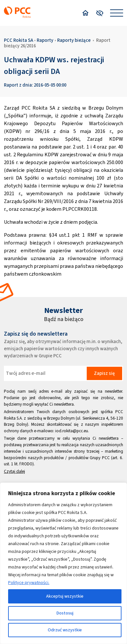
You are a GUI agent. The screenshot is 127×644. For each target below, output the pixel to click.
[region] (63, 563)
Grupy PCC (100, 458)
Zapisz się (104, 373)
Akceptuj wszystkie (65, 596)
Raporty (45, 40)
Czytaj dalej (14, 471)
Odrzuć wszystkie (65, 630)
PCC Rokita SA (19, 40)
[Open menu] (117, 13)
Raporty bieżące (74, 40)
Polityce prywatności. (29, 583)
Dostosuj (65, 613)
